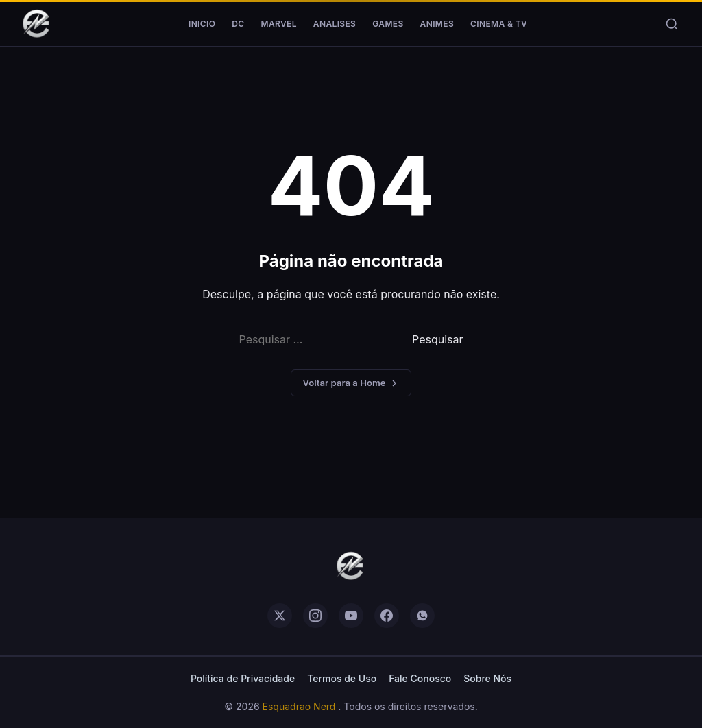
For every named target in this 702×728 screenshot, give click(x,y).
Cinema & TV (499, 24)
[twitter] (280, 616)
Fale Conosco (420, 678)
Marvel (279, 24)
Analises (335, 24)
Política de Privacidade (243, 678)
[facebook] (387, 616)
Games (388, 24)
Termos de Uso (342, 678)
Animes (437, 24)
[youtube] (351, 616)
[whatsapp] (422, 616)
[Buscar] (672, 24)
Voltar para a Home (351, 383)
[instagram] (315, 616)
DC (238, 24)
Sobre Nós (487, 678)
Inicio (202, 24)
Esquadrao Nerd (301, 706)
